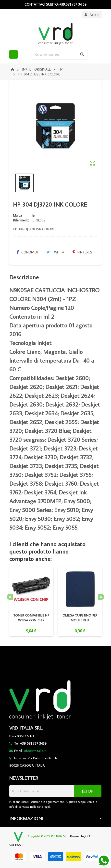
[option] (31, 602)
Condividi (27, 252)
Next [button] (101, 597)
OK (88, 791)
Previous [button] (10, 597)
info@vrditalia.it (35, 751)
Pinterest (83, 252)
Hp (33, 215)
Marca (17, 215)
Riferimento (21, 220)
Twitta (55, 252)
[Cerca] (60, 54)
